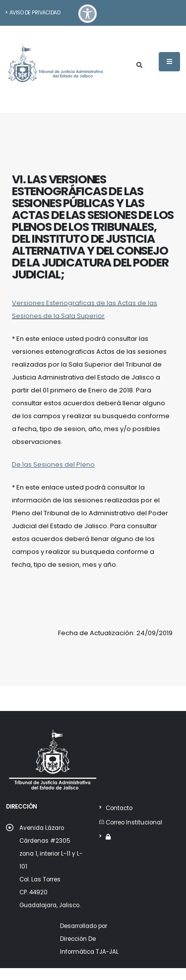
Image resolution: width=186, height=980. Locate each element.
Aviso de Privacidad (33, 13)
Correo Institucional (134, 822)
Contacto (119, 808)
